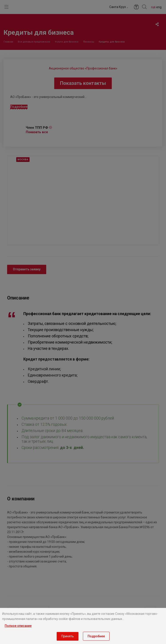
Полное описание (18, 626)
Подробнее (96, 636)
